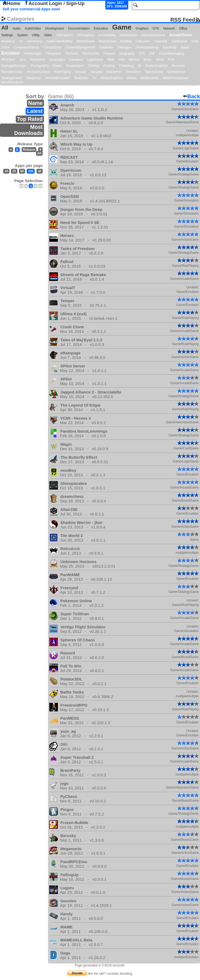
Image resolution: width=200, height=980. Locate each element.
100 (31, 171)
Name (35, 103)
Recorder (178, 66)
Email (185, 47)
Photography (40, 66)
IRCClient (8, 60)
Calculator (143, 41)
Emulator (11, 53)
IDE (152, 54)
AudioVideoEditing (59, 41)
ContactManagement (80, 47)
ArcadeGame (181, 35)
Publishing (126, 66)
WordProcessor (12, 82)
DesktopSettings (147, 47)
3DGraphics (85, 35)
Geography (127, 54)
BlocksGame (86, 41)
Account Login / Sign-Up (54, 3)
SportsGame (154, 72)
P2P (171, 60)
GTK (156, 28)
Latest (35, 111)
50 (22, 171)
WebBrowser (150, 78)
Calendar (161, 41)
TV (94, 78)
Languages (57, 60)
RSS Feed (183, 20)
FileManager (33, 54)
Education (101, 28)
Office (183, 28)
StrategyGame (12, 78)
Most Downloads (28, 130)
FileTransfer (91, 54)
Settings (7, 35)
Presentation (75, 66)
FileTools (72, 54)
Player (57, 66)
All (5, 28)
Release (29, 150)
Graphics (142, 28)
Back (191, 96)
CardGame (179, 41)
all (40, 171)
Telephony (33, 78)
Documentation (79, 28)
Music (148, 60)
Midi (122, 60)
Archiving (8, 41)
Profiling (109, 66)
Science (81, 72)
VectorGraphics (111, 78)
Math (111, 60)
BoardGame (108, 41)
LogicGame (95, 60)
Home (11, 3)
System (22, 35)
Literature (76, 60)
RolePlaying (62, 72)
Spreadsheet (176, 72)
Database (106, 47)
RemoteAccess (12, 72)
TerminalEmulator (57, 78)
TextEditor (81, 78)
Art (21, 41)
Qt (140, 66)
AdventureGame (153, 35)
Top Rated (30, 119)
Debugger (124, 47)
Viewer (131, 78)
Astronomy (35, 41)
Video (48, 35)
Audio (16, 28)
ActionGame (129, 35)
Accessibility (107, 35)
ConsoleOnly (52, 47)
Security (96, 72)
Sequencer (114, 72)
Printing (94, 66)
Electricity (170, 47)
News (160, 60)
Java (23, 60)
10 (6, 171)
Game (122, 27)
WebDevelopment (176, 78)
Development (55, 28)
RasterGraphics (156, 66)
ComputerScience (26, 47)
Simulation (133, 72)
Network (169, 28)
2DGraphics (64, 35)
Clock (5, 47)
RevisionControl (38, 72)
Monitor (134, 60)
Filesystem (53, 54)
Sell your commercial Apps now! (31, 9)
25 (14, 171)
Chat (195, 41)
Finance (109, 54)
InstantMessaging (171, 54)
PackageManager (14, 66)
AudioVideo (33, 28)
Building (126, 41)
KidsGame (38, 60)
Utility (36, 35)
